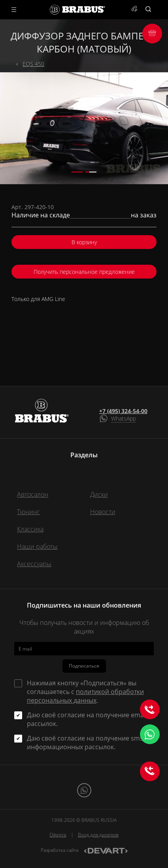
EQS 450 (33, 64)
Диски (99, 494)
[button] (77, 172)
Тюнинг (28, 512)
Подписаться (84, 666)
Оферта (58, 835)
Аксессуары (34, 564)
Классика (30, 529)
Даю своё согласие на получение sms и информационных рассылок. (88, 743)
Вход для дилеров (98, 835)
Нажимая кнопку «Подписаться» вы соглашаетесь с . (85, 692)
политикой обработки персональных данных (85, 696)
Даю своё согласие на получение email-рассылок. (88, 719)
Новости (103, 512)
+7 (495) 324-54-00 (123, 411)
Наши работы (37, 546)
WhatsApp (124, 418)
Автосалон (33, 494)
